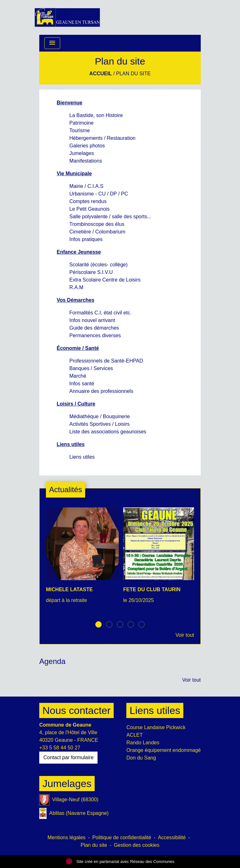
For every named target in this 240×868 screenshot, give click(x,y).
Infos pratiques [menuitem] (86, 239)
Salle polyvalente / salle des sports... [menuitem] (110, 217)
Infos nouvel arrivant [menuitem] (92, 320)
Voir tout (185, 635)
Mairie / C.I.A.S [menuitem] (86, 186)
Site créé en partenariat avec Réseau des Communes (120, 862)
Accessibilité (172, 837)
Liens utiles (155, 710)
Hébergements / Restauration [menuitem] (102, 138)
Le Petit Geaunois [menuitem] (89, 209)
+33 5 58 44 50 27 (60, 748)
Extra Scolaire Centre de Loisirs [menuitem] (105, 280)
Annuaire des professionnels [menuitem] (101, 391)
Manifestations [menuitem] (86, 161)
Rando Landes (143, 743)
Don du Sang (141, 758)
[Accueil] (67, 17)
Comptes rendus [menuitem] (88, 201)
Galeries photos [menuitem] (87, 146)
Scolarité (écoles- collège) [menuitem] (98, 265)
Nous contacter (76, 710)
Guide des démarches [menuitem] (94, 328)
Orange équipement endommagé (164, 750)
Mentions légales (66, 837)
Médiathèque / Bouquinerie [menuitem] (100, 416)
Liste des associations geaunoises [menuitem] (108, 432)
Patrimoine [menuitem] (81, 123)
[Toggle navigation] (52, 43)
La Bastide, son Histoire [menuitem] (96, 115)
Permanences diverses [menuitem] (95, 335)
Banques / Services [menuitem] (91, 368)
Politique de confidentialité (122, 837)
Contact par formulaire (68, 757)
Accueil (101, 74)
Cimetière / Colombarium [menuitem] (97, 232)
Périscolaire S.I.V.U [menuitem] (91, 272)
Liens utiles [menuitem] (82, 457)
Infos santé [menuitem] (82, 384)
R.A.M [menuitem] (76, 287)
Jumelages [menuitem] (82, 153)
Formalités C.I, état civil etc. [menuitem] (101, 313)
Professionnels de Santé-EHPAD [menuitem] (106, 361)
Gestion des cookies (136, 845)
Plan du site (133, 74)
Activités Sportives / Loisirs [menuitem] (99, 424)
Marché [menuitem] (78, 376)
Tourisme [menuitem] (80, 130)
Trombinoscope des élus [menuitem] (97, 224)
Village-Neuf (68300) (69, 800)
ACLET (135, 735)
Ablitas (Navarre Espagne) (74, 813)
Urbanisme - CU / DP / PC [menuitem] (99, 194)
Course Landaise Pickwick (156, 727)
